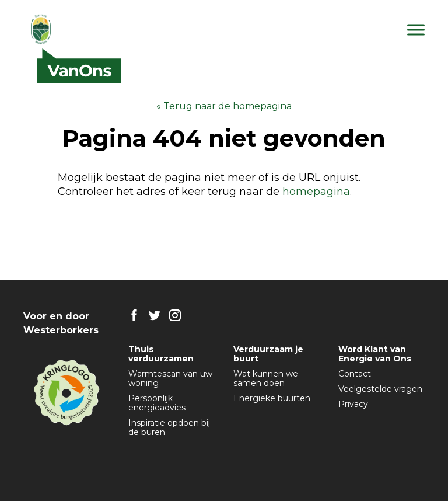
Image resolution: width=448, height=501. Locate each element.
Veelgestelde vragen (380, 389)
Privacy (353, 404)
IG (175, 315)
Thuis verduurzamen (161, 354)
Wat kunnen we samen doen (266, 378)
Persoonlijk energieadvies (157, 403)
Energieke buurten (272, 398)
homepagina (316, 192)
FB (134, 315)
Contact (355, 374)
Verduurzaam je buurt (268, 354)
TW (155, 315)
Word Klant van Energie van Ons (375, 354)
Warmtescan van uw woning (170, 378)
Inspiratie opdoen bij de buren (169, 427)
